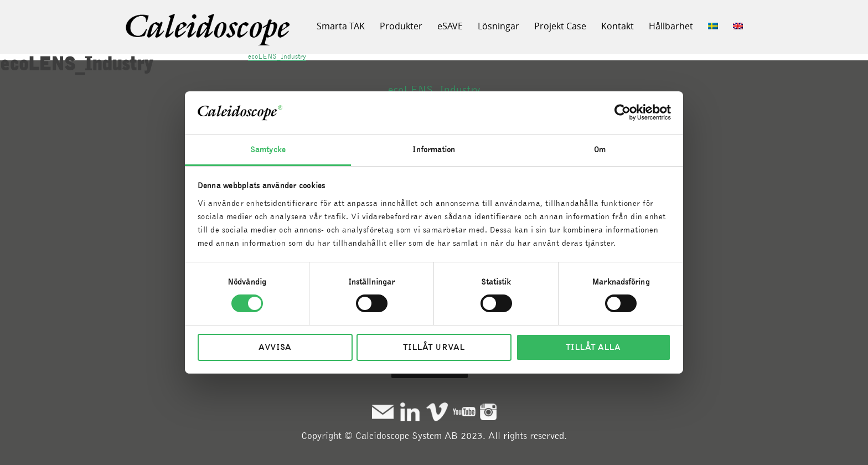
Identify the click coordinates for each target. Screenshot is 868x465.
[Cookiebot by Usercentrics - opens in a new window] (622, 112)
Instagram (488, 412)
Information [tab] (434, 149)
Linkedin (410, 412)
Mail (383, 412)
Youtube (464, 412)
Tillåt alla (593, 347)
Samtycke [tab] (268, 149)
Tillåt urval (434, 347)
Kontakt (618, 26)
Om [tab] (600, 149)
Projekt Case (560, 26)
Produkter (401, 26)
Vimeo (437, 412)
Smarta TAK (341, 26)
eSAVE (450, 26)
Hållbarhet (671, 26)
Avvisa (275, 347)
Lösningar (498, 26)
